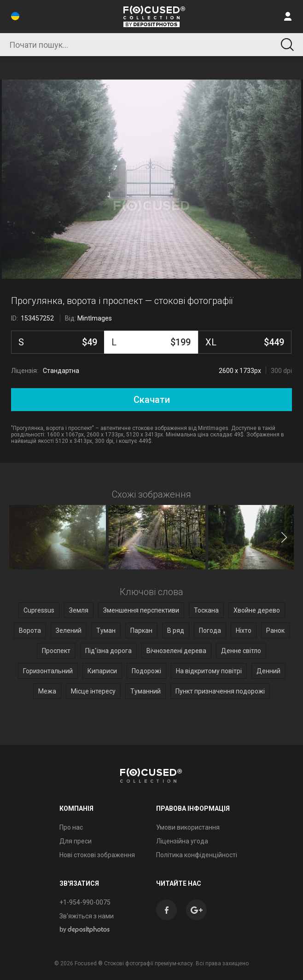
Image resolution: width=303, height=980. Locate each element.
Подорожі (146, 671)
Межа (47, 691)
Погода (210, 630)
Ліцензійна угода (182, 841)
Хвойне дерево (257, 610)
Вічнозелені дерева (176, 651)
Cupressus (39, 610)
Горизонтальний (48, 671)
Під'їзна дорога (108, 651)
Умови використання (188, 827)
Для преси (76, 841)
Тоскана (206, 610)
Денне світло (241, 651)
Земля (79, 610)
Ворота (30, 630)
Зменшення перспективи (141, 610)
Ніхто (244, 630)
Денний (268, 671)
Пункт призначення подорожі (220, 691)
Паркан (141, 630)
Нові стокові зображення (97, 855)
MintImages (95, 318)
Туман (106, 630)
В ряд (176, 630)
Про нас (71, 827)
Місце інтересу (93, 691)
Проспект (56, 651)
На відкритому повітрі (209, 671)
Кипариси (102, 671)
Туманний (146, 691)
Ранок (275, 630)
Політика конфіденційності (197, 855)
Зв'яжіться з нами (87, 916)
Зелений (69, 630)
